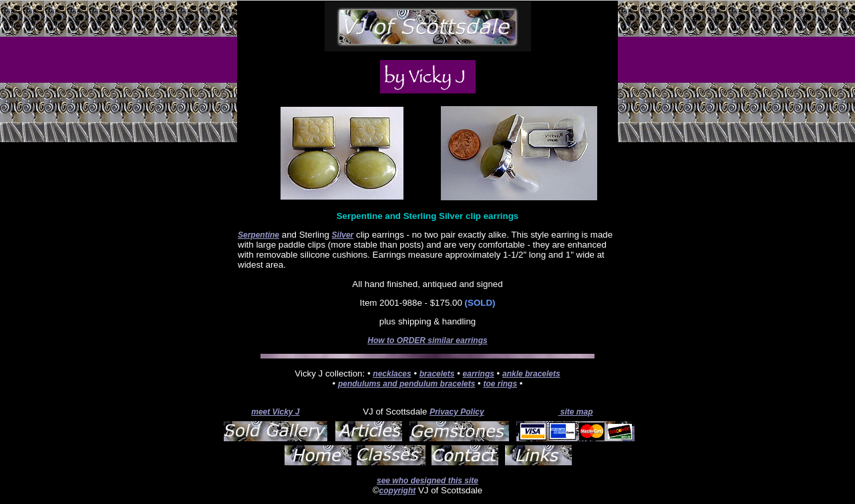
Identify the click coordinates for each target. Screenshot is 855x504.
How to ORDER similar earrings (427, 340)
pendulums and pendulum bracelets (406, 384)
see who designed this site (427, 481)
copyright (398, 491)
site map (575, 412)
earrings (479, 374)
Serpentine (259, 235)
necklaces (392, 374)
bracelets (437, 374)
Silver (343, 235)
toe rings (500, 384)
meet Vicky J (275, 412)
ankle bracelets (531, 374)
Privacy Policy (457, 412)
